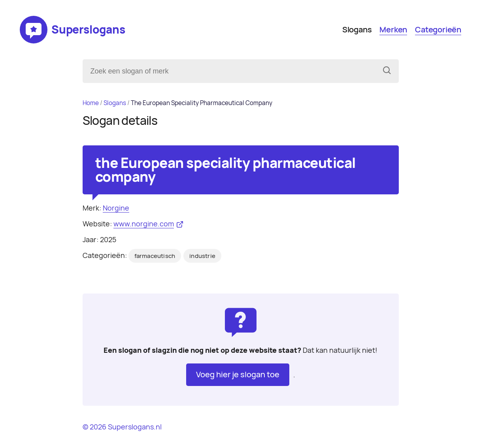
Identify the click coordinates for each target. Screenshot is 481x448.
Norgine (116, 208)
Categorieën (438, 30)
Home (91, 103)
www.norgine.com (144, 224)
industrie (202, 256)
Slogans (357, 30)
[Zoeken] (387, 71)
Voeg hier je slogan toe (238, 375)
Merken (393, 30)
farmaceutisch (155, 256)
